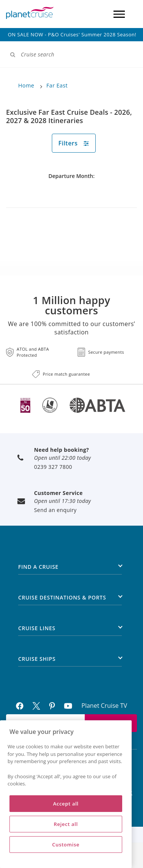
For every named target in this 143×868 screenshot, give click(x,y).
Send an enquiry (55, 510)
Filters (74, 143)
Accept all (66, 804)
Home (26, 85)
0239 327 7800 (53, 467)
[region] (66, 794)
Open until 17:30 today (62, 501)
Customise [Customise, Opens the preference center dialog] (66, 845)
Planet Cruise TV (104, 706)
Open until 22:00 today (62, 458)
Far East (57, 85)
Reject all (66, 824)
